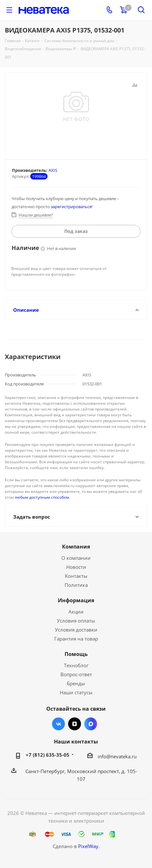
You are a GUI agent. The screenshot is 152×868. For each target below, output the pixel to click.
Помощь (76, 654)
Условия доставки (76, 630)
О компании (76, 558)
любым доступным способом (42, 497)
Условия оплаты (76, 621)
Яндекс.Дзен (75, 724)
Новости (76, 567)
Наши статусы (76, 692)
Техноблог (76, 665)
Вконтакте (58, 724)
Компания (76, 547)
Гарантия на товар (76, 639)
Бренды (76, 683)
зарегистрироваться (71, 207)
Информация (76, 600)
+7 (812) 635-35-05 (48, 755)
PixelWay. (89, 846)
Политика (76, 585)
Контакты (76, 576)
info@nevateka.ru (117, 756)
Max (91, 724)
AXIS (53, 170)
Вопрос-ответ (76, 674)
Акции (76, 612)
